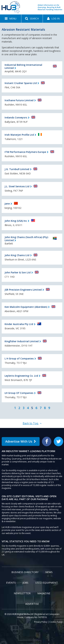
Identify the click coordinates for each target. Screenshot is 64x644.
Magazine (44, 593)
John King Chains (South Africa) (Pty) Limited (26, 239)
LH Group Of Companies (19, 393)
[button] (11, 19)
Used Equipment (47, 583)
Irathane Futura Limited (19, 100)
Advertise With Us (21, 441)
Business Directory (25, 572)
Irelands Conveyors (16, 117)
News (49, 572)
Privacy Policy (41, 622)
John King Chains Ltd (17, 255)
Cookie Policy (56, 622)
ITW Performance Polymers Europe (25, 152)
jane (7, 204)
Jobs (25, 583)
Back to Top (32, 423)
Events (11, 583)
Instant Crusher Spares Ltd (21, 83)
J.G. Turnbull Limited (17, 169)
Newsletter (22, 593)
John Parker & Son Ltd (18, 272)
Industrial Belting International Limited (23, 66)
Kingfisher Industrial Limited (22, 341)
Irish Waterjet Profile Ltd (19, 135)
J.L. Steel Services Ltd (17, 186)
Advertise (32, 604)
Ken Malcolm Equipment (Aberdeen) (26, 307)
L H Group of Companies (19, 358)
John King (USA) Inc (16, 221)
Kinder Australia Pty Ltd (19, 324)
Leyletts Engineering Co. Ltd (21, 376)
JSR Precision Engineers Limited (23, 290)
